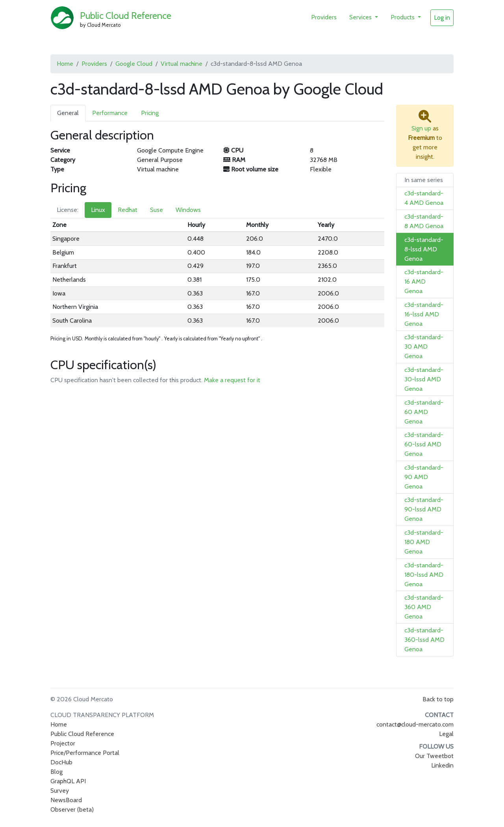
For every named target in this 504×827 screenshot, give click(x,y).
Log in (442, 18)
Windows (188, 210)
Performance (110, 113)
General (68, 113)
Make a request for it (232, 380)
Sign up (421, 128)
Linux (98, 210)
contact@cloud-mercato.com (415, 724)
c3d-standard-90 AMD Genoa (424, 477)
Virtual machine (182, 64)
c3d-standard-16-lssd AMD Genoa (424, 314)
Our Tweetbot (434, 756)
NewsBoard (66, 800)
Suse (157, 210)
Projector (63, 743)
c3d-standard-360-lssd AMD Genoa (424, 640)
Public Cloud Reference (126, 16)
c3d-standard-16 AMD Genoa (424, 282)
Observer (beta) (72, 809)
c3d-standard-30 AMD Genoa (424, 347)
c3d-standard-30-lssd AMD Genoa (424, 379)
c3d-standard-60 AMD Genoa (424, 412)
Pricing (150, 113)
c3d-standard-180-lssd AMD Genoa (424, 575)
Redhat (128, 210)
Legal (446, 734)
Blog (57, 772)
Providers (324, 17)
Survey (60, 791)
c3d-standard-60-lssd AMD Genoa (424, 444)
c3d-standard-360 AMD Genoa (424, 607)
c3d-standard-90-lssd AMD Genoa (424, 509)
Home (65, 64)
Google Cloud (134, 64)
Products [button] (403, 17)
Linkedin (442, 765)
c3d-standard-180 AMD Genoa (424, 542)
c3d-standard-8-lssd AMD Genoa (424, 249)
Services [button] (361, 17)
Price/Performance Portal (85, 753)
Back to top (438, 699)
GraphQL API (68, 781)
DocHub (61, 762)
